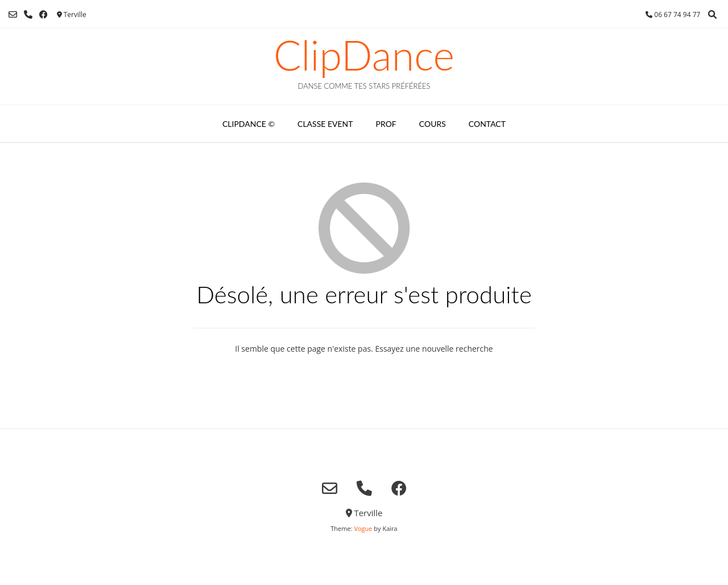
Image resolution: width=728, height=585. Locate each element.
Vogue (363, 528)
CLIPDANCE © (249, 124)
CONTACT (487, 124)
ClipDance (364, 55)
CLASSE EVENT (325, 124)
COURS (433, 124)
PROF (386, 124)
